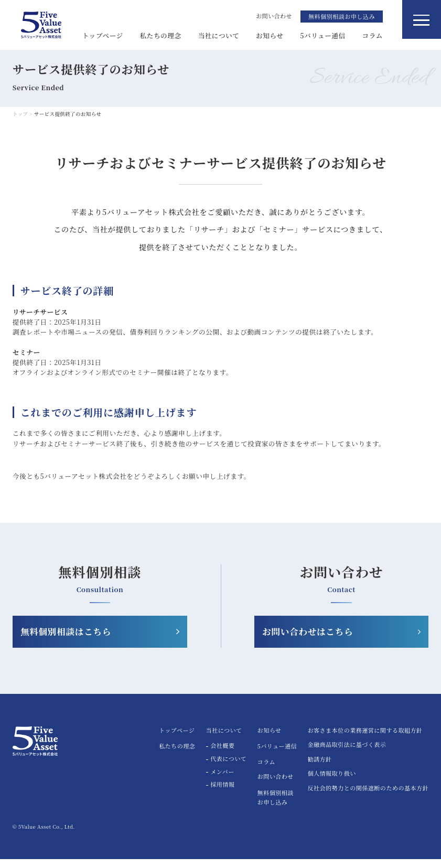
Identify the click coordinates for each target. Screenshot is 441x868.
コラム (372, 35)
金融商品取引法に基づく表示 (347, 754)
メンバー (222, 781)
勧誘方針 (319, 769)
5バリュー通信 (323, 35)
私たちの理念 (161, 35)
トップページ (103, 35)
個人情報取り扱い (331, 783)
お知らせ (270, 35)
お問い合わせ (276, 785)
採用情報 (222, 794)
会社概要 (222, 755)
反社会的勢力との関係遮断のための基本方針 (368, 797)
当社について (218, 35)
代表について (228, 768)
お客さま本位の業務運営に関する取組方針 (365, 740)
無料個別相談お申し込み (342, 16)
